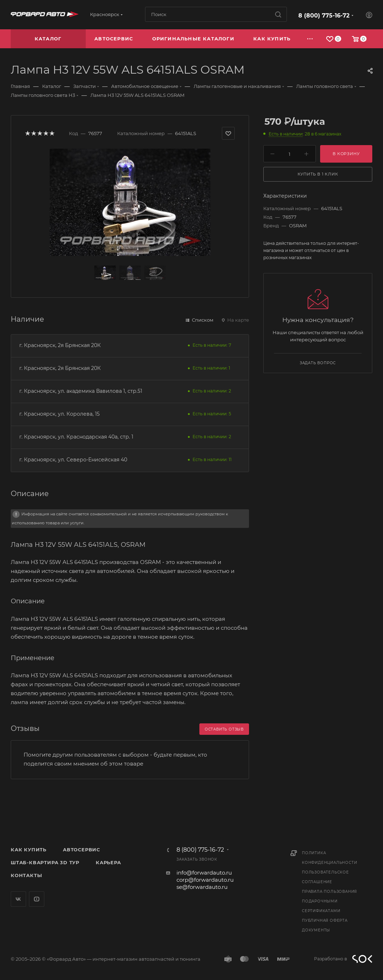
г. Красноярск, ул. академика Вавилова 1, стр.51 (81, 391)
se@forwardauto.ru (202, 887)
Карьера (108, 862)
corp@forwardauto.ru (205, 880)
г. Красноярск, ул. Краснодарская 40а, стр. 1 (76, 437)
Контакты (26, 875)
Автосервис (81, 850)
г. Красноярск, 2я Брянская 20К (60, 345)
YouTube (37, 899)
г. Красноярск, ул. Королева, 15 (59, 414)
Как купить (29, 850)
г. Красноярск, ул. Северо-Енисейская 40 (73, 460)
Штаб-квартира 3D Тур (45, 862)
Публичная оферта (325, 920)
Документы (316, 930)
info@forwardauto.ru (204, 873)
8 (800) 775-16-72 (324, 16)
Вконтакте (18, 899)
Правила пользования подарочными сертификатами (329, 901)
